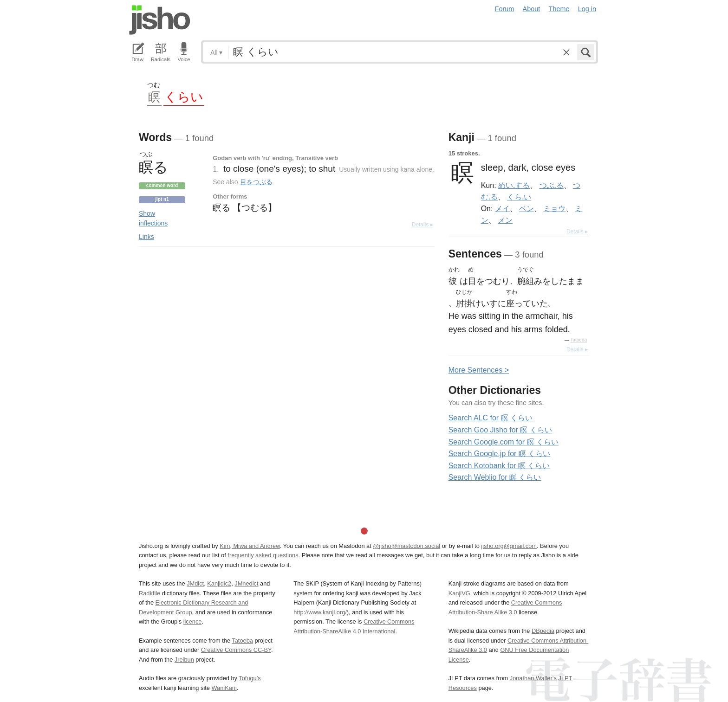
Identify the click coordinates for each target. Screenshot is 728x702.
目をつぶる (256, 182)
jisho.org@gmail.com (509, 546)
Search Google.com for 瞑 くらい (504, 442)
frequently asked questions (263, 555)
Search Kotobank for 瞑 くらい (499, 466)
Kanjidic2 (219, 583)
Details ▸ (422, 225)
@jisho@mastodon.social (406, 546)
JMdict (195, 583)
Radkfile (149, 593)
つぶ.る (552, 185)
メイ (502, 208)
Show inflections (153, 218)
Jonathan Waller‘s (533, 678)
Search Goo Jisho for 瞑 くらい (500, 430)
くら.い (519, 197)
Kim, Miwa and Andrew (250, 546)
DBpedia (543, 631)
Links (146, 237)
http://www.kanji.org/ (320, 612)
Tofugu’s (250, 678)
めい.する (514, 185)
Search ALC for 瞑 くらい (491, 418)
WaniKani (224, 688)
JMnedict (246, 583)
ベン (526, 208)
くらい (184, 96)
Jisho (160, 20)
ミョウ (554, 208)
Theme (559, 9)
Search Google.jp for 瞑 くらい (500, 454)
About (532, 9)
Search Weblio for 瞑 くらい (495, 477)
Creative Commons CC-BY (236, 650)
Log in (587, 9)
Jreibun (184, 660)
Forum (505, 9)
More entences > (479, 370)
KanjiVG (459, 593)
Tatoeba (578, 340)
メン (505, 220)
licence (193, 621)
